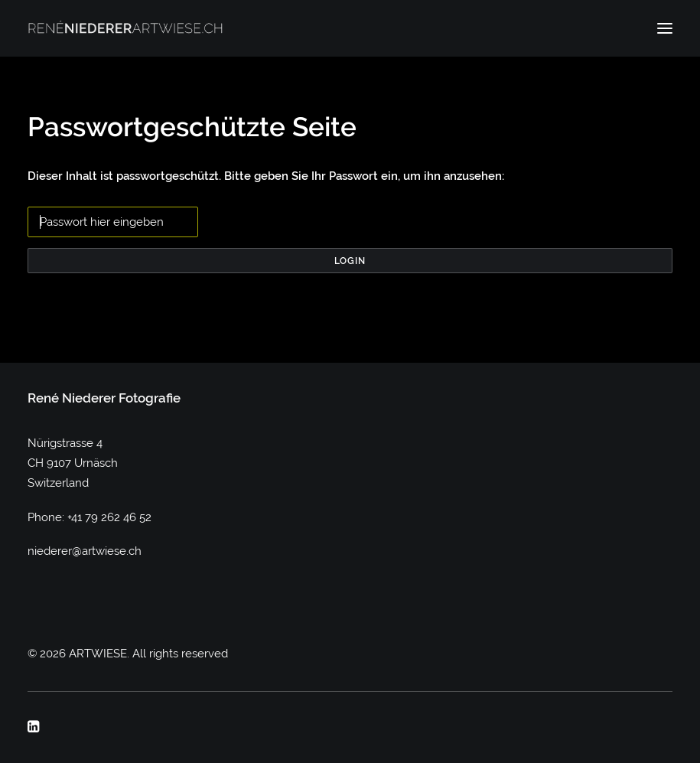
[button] (665, 28)
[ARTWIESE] (125, 28)
